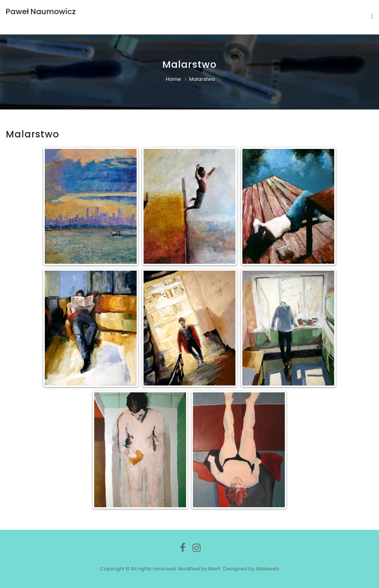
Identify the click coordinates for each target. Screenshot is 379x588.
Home (173, 79)
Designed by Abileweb (251, 569)
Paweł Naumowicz (41, 11)
